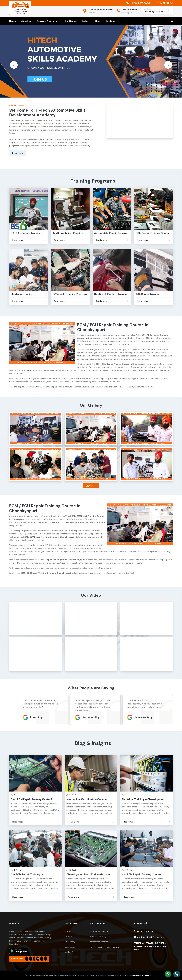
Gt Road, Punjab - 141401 (100, 10)
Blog (98, 21)
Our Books (70, 21)
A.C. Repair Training (148, 294)
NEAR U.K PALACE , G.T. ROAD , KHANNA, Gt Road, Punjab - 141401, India (151, 946)
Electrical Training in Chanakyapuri (143, 799)
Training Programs (47, 21)
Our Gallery (70, 942)
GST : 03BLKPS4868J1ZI (138, 3)
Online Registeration (154, 12)
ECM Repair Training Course (153, 233)
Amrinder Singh (144, 717)
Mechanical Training (99, 942)
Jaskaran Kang (39, 717)
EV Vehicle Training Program (70, 294)
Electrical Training (22, 294)
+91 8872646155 (129, 10)
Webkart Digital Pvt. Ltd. (144, 975)
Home (13, 21)
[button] (14, 65)
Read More (18, 153)
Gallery (86, 21)
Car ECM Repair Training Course (141, 874)
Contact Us (70, 947)
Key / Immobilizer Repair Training (105, 947)
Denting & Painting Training (111, 294)
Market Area (70, 952)
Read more (29, 240)
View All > (91, 486)
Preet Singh (89, 717)
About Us (26, 21)
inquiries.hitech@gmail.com (150, 937)
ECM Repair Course (99, 931)
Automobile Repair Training (111, 233)
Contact (110, 21)
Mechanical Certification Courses (87, 799)
